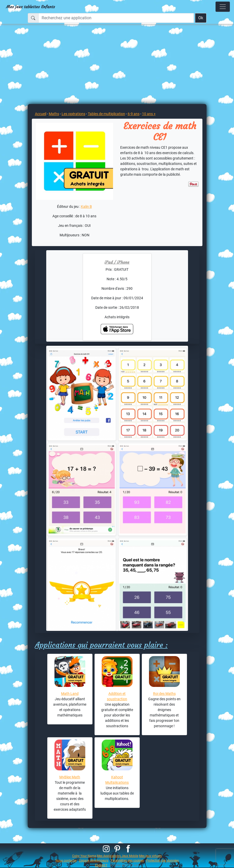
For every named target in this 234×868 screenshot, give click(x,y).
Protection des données (162, 860)
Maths (54, 114)
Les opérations (73, 114)
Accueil (41, 114)
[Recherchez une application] (116, 18)
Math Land (70, 694)
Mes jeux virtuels (150, 856)
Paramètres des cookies (127, 860)
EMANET (101, 865)
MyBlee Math (70, 777)
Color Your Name (84, 856)
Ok (201, 18)
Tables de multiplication (106, 114)
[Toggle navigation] (223, 7)
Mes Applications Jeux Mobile (118, 856)
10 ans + (149, 114)
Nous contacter (66, 860)
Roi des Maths (164, 694)
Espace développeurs (94, 860)
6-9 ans (134, 114)
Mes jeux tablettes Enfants (31, 7)
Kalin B (86, 207)
